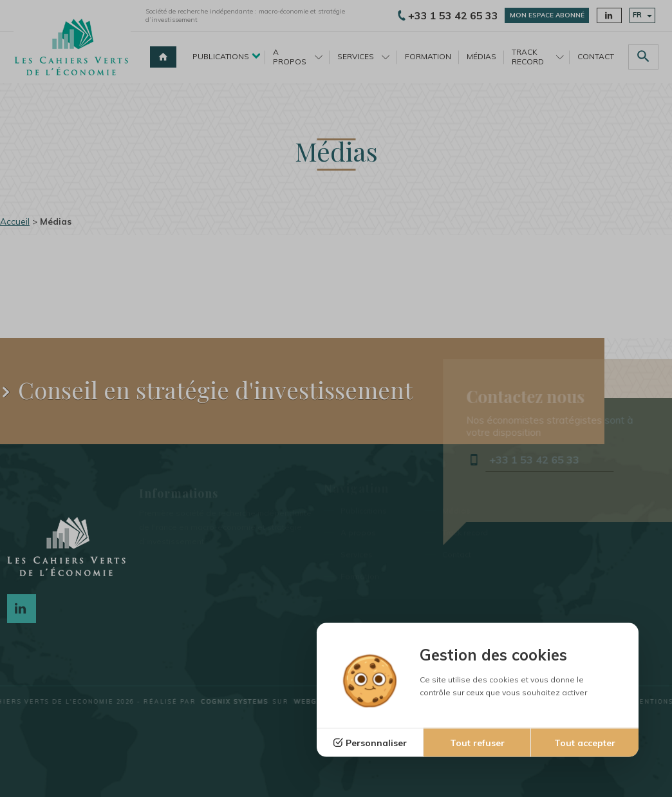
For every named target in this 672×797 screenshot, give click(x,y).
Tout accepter (585, 743)
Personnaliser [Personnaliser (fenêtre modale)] (376, 743)
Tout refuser (477, 743)
